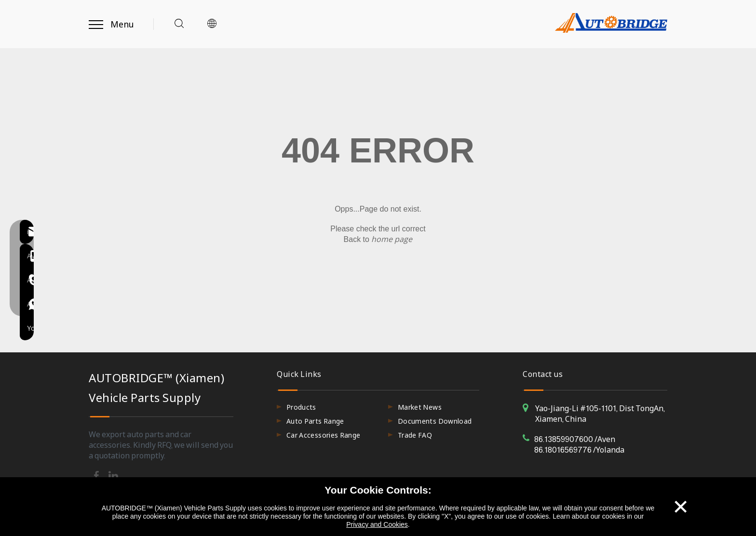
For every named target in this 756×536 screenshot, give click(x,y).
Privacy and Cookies (377, 524)
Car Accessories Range (323, 435)
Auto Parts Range (315, 421)
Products (301, 407)
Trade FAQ (415, 435)
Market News (420, 407)
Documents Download (435, 421)
